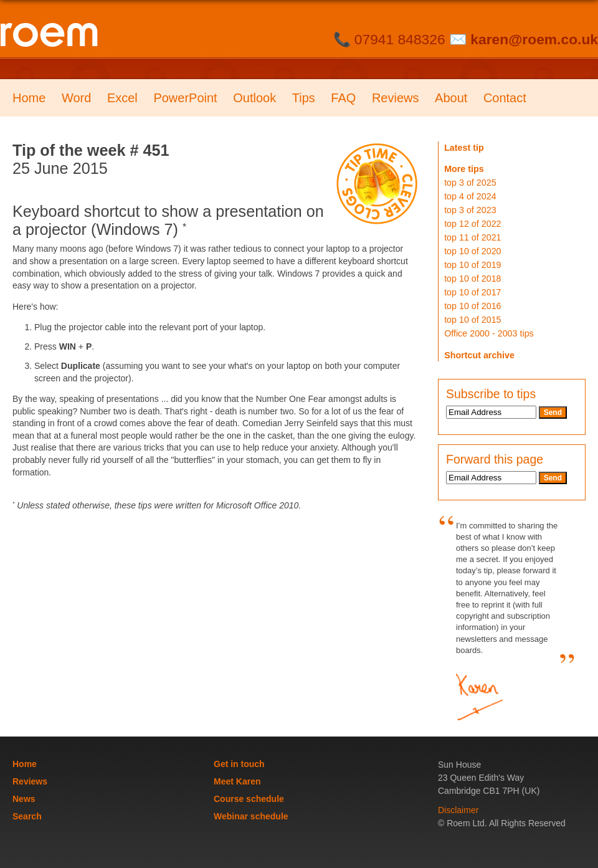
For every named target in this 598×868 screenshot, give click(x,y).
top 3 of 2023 (470, 210)
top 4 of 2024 (470, 196)
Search (27, 816)
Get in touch (239, 764)
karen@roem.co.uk (534, 39)
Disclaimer (458, 810)
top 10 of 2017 (472, 292)
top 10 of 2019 (472, 265)
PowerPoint (185, 98)
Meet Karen (237, 781)
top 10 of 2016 (472, 306)
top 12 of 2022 (472, 224)
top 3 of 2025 (470, 183)
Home (29, 98)
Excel (122, 98)
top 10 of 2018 (472, 279)
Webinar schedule (251, 816)
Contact (505, 98)
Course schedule (249, 799)
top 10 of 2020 (472, 251)
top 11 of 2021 (472, 237)
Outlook (254, 98)
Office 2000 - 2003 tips (489, 333)
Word (76, 98)
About (451, 98)
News (24, 799)
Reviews (396, 98)
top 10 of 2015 (472, 320)
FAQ (343, 98)
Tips (304, 98)
